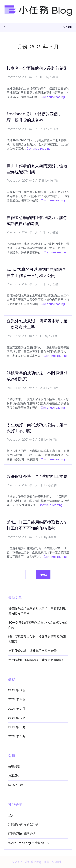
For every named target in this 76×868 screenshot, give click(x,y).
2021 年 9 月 (17, 690)
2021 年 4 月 (17, 736)
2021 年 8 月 (17, 699)
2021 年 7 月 (17, 709)
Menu (67, 27)
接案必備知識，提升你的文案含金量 (32, 651)
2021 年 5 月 (17, 727)
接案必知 (14, 776)
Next (43, 575)
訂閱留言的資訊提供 (22, 834)
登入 (11, 815)
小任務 (54, 77)
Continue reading (53, 97)
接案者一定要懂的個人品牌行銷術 (37, 68)
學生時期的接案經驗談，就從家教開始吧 (35, 660)
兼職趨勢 (14, 766)
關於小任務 (16, 785)
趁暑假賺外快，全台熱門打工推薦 (37, 476)
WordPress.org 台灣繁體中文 (29, 843)
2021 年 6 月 (17, 718)
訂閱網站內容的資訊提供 (25, 824)
